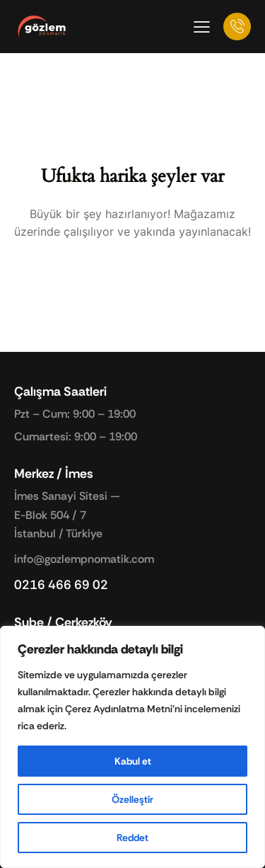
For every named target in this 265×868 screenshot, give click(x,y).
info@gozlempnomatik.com (84, 559)
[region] (132, 747)
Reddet (132, 838)
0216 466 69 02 (61, 585)
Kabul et (133, 761)
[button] (202, 26)
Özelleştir (132, 799)
